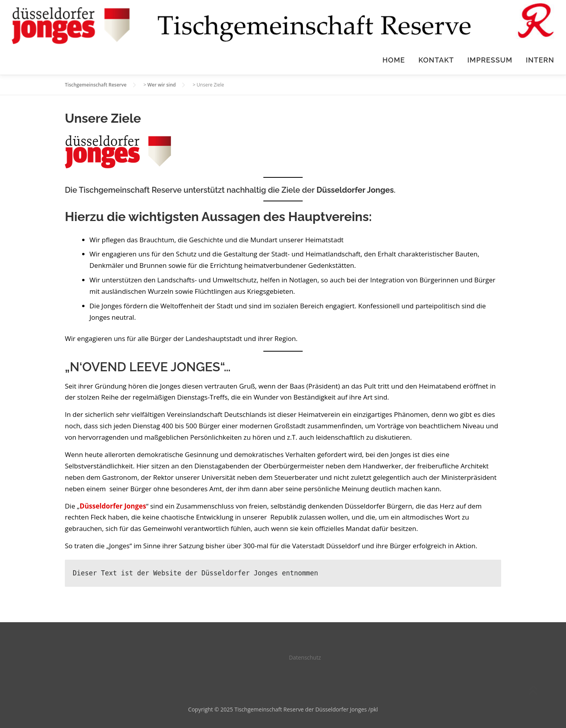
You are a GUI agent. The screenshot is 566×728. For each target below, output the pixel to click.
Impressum (490, 60)
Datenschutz (305, 657)
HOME (394, 60)
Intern (540, 60)
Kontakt (436, 60)
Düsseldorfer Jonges (355, 190)
